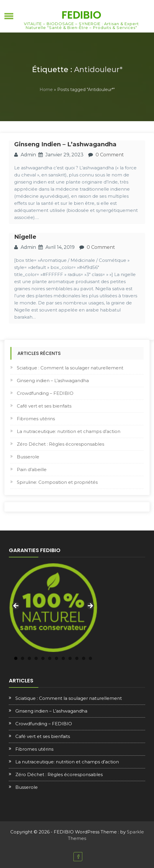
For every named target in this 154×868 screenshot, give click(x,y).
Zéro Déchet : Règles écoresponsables (60, 444)
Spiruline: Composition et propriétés (57, 482)
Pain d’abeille (32, 469)
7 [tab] (56, 658)
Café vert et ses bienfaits (44, 406)
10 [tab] (77, 658)
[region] (53, 608)
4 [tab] (36, 658)
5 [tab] (43, 658)
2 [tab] (23, 658)
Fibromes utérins (36, 419)
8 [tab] (63, 658)
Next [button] (90, 606)
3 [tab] (29, 658)
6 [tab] (50, 658)
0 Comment (110, 155)
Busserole (28, 457)
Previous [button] (16, 606)
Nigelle (25, 237)
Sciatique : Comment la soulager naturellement (70, 368)
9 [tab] (70, 658)
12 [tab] (90, 658)
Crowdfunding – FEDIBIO (45, 393)
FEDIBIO (81, 15)
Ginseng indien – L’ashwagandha (65, 144)
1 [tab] (16, 658)
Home (46, 90)
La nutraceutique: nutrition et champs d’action (69, 431)
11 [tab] (84, 658)
